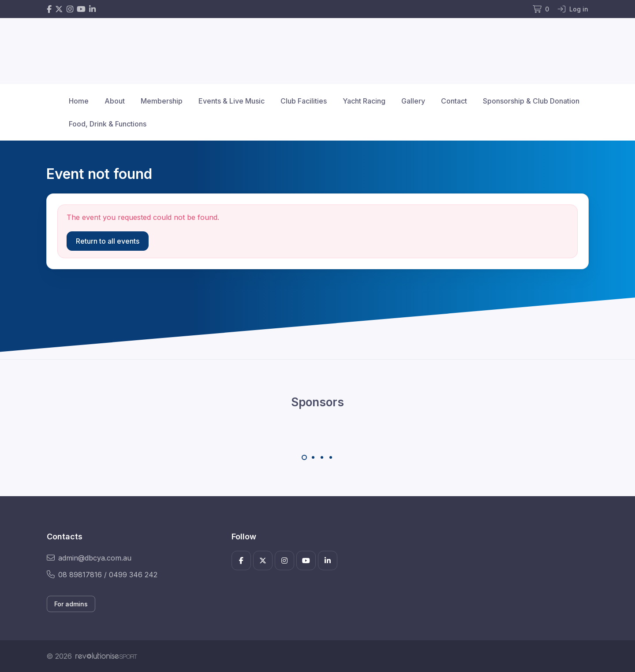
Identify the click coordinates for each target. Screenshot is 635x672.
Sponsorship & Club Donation (531, 101)
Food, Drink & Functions (108, 124)
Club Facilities (304, 101)
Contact (454, 101)
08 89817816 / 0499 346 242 (102, 575)
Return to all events (108, 241)
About (115, 101)
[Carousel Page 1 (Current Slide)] (304, 457)
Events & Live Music (232, 101)
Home (79, 101)
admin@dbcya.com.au (89, 558)
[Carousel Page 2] (313, 457)
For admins (71, 604)
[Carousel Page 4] (331, 457)
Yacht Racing (364, 101)
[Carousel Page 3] (322, 457)
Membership (162, 101)
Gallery (413, 101)
